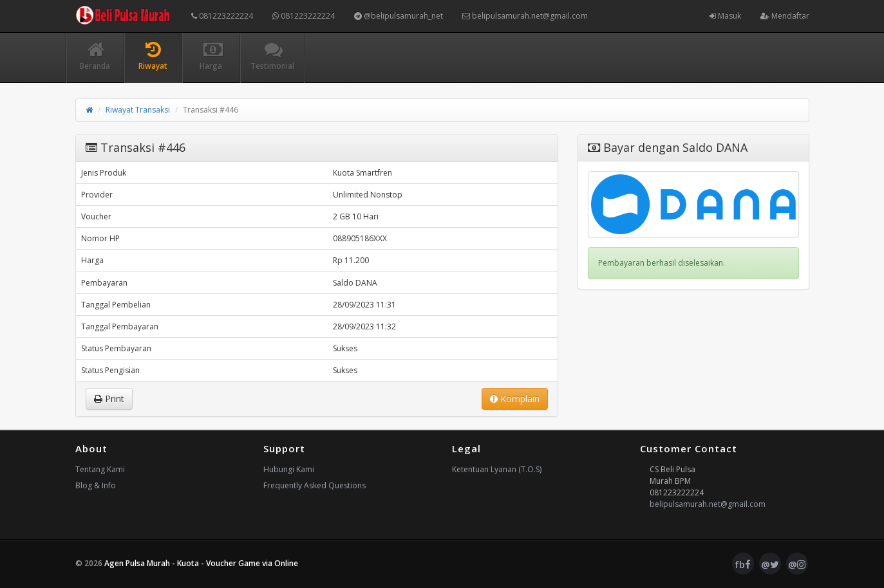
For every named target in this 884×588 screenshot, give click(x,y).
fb (743, 564)
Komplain (515, 399)
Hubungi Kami (289, 469)
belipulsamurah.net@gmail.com (525, 16)
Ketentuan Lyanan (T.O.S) (497, 469)
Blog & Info (96, 485)
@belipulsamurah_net (399, 16)
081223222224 (222, 16)
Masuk (725, 16)
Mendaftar (785, 16)
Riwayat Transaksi (138, 110)
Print (109, 399)
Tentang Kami (100, 469)
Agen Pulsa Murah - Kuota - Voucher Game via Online (201, 563)
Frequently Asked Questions (315, 485)
